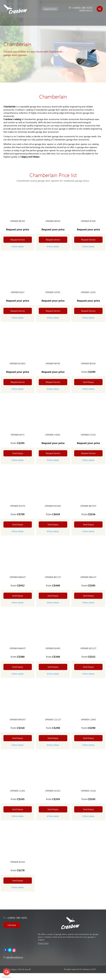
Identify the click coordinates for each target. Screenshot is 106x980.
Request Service (18, 240)
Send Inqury (88, 382)
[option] (53, 41)
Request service (53, 240)
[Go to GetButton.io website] (7, 977)
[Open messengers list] (7, 972)
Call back (12, 925)
